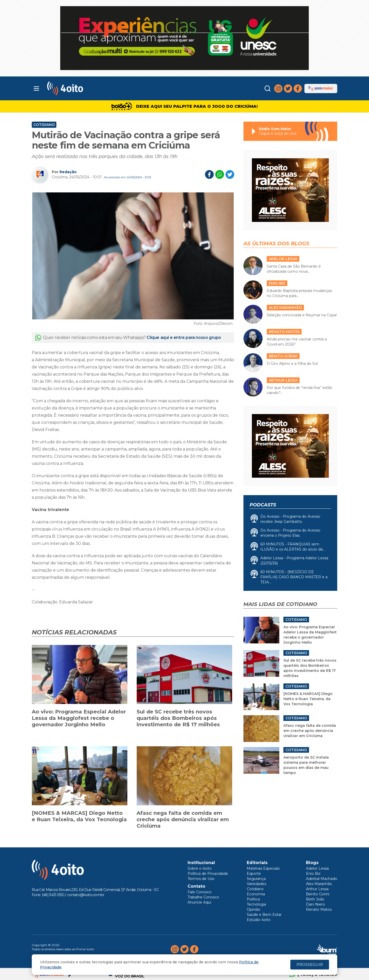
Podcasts (263, 505)
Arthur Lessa (317, 889)
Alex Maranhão (319, 884)
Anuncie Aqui (199, 902)
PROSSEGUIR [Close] (310, 964)
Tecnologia (256, 904)
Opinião (254, 909)
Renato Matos (319, 909)
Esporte (254, 874)
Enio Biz (313, 874)
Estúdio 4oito (259, 920)
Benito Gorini (318, 894)
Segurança (256, 879)
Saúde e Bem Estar (264, 915)
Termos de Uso (201, 879)
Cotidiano (44, 125)
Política (253, 899)
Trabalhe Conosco (203, 897)
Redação (68, 172)
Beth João (315, 899)
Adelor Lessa (317, 868)
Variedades (257, 884)
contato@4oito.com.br (86, 895)
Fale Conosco (200, 892)
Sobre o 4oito (200, 868)
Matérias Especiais (263, 868)
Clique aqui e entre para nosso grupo (184, 337)
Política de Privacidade (208, 874)
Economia (256, 894)
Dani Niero (315, 904)
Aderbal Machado (322, 879)
